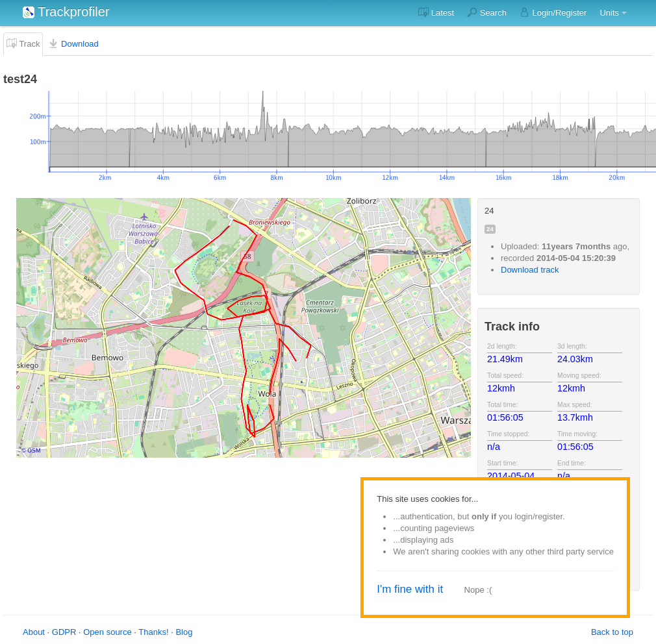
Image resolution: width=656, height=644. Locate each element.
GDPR (64, 632)
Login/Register (553, 12)
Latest (436, 12)
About (34, 632)
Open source (107, 632)
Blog (184, 632)
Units (609, 13)
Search (487, 12)
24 (490, 229)
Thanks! (153, 632)
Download (73, 43)
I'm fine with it (410, 589)
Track (23, 43)
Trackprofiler (66, 12)
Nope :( (478, 590)
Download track (530, 270)
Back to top (612, 632)
